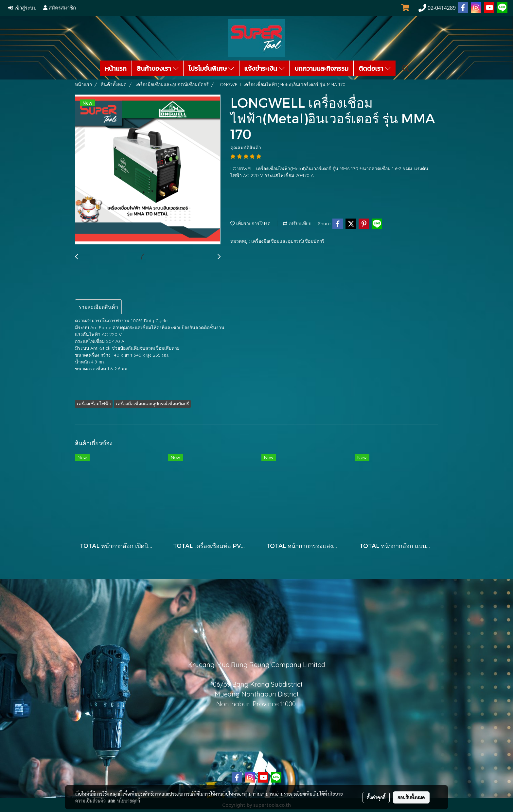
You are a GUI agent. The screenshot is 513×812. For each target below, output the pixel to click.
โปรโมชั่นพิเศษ (211, 68)
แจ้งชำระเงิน (265, 68)
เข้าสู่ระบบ (22, 8)
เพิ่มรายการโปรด (250, 223)
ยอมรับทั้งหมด (411, 797)
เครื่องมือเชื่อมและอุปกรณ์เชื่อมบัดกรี (288, 241)
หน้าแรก (116, 68)
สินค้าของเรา (158, 68)
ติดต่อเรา (375, 68)
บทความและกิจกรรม (321, 68)
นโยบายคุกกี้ (129, 801)
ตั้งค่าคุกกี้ (376, 797)
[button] (406, 68)
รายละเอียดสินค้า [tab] (98, 307)
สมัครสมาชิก (60, 8)
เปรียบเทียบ (297, 223)
